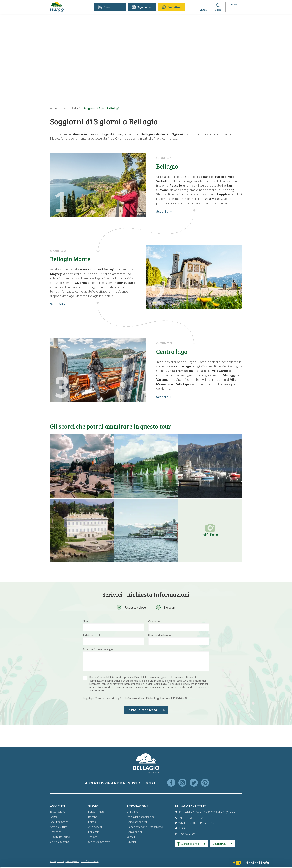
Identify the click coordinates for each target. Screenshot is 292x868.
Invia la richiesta (146, 710)
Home (54, 108)
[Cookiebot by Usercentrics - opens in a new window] (26, 860)
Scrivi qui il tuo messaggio (98, 649)
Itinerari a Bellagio (70, 108)
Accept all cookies (259, 816)
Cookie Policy (80, 849)
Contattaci (172, 7)
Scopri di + (164, 211)
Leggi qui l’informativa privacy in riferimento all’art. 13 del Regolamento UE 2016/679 (135, 698)
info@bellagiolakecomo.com (84, 835)
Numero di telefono (159, 635)
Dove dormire (111, 7)
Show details (62, 860)
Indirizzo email (91, 635)
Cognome (154, 621)
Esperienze (143, 7)
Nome (86, 621)
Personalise (259, 829)
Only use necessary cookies (259, 842)
